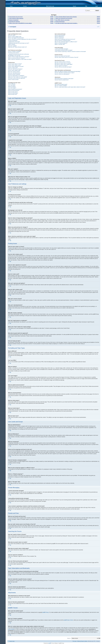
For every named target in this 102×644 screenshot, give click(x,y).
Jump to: (69, 638)
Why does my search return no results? (63, 63)
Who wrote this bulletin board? (61, 84)
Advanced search (95, 12)
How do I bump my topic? (13, 80)
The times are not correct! (13, 53)
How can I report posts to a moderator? (16, 76)
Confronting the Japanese (14, 22)
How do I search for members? (61, 66)
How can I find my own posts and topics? (63, 67)
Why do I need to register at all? (15, 37)
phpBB (50, 643)
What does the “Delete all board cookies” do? (17, 47)
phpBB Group (46, 612)
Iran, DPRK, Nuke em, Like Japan (62, 20)
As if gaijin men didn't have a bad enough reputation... (67, 23)
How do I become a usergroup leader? (63, 40)
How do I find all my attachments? (62, 80)
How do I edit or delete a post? (14, 65)
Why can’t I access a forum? (14, 72)
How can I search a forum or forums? (62, 62)
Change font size (98, 27)
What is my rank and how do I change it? (17, 58)
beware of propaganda (14, 20)
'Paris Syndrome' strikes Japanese (16, 18)
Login (97, 6)
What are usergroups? (59, 38)
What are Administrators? (60, 35)
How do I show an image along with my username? (19, 57)
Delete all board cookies (82, 641)
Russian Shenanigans (60, 22)
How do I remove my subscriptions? (62, 74)
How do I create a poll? (13, 68)
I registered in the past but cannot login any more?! (19, 43)
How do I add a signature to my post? (16, 66)
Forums (25, 6)
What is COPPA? (12, 44)
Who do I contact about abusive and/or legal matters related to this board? (70, 87)
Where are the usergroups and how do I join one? (65, 39)
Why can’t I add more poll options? (15, 69)
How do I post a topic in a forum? (15, 64)
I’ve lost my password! (13, 40)
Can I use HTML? (12, 85)
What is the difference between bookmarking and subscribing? (68, 71)
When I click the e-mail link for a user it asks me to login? (20, 59)
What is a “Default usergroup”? (61, 43)
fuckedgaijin (13, 27)
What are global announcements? (15, 89)
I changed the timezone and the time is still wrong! (18, 54)
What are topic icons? (13, 94)
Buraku (52, 17)
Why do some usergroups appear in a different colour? (66, 42)
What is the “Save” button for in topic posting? (18, 77)
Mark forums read (50, 6)
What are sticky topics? (13, 92)
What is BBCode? (12, 84)
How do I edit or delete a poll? (14, 70)
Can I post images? (12, 88)
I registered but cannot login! (14, 42)
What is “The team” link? (60, 44)
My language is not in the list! (14, 55)
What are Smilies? (12, 87)
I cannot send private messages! (61, 49)
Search (74, 6)
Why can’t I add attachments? (14, 73)
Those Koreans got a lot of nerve (16, 17)
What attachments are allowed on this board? (64, 79)
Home (11, 6)
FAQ (86, 6)
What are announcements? (14, 90)
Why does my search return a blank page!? (64, 64)
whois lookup (11, 629)
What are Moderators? (59, 37)
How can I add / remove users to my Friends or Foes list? (67, 57)
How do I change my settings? (14, 52)
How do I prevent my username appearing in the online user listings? (22, 39)
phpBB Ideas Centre (68, 620)
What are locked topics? (13, 93)
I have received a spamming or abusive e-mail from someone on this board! (70, 52)
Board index (12, 641)
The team (74, 641)
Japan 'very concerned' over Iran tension (64, 18)
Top (10, 106)
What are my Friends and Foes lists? (62, 56)
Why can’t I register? (12, 46)
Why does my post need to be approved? (17, 78)
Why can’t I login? (12, 35)
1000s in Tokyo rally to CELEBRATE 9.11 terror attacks (20, 23)
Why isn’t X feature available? (61, 86)
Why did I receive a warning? (14, 74)
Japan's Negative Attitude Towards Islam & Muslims (66, 17)
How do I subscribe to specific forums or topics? (65, 73)
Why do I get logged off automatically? (16, 38)
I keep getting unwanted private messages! (64, 50)
